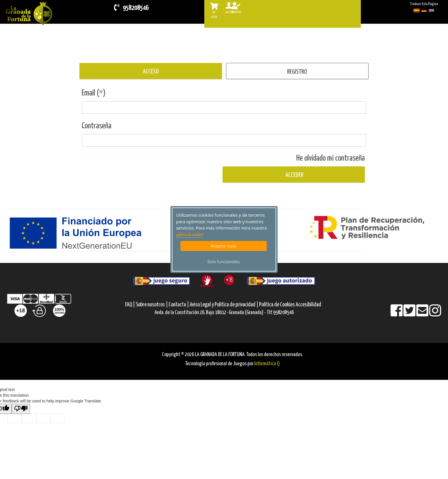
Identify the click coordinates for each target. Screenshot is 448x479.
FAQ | (130, 305)
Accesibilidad (308, 305)
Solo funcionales (224, 262)
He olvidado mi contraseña (331, 158)
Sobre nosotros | (152, 305)
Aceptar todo (224, 246)
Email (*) (94, 93)
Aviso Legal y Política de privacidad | (224, 305)
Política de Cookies (277, 305)
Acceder (294, 175)
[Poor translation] (21, 409)
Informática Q (267, 364)
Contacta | (179, 305)
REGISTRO (297, 72)
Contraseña (97, 126)
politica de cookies (190, 235)
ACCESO (151, 72)
